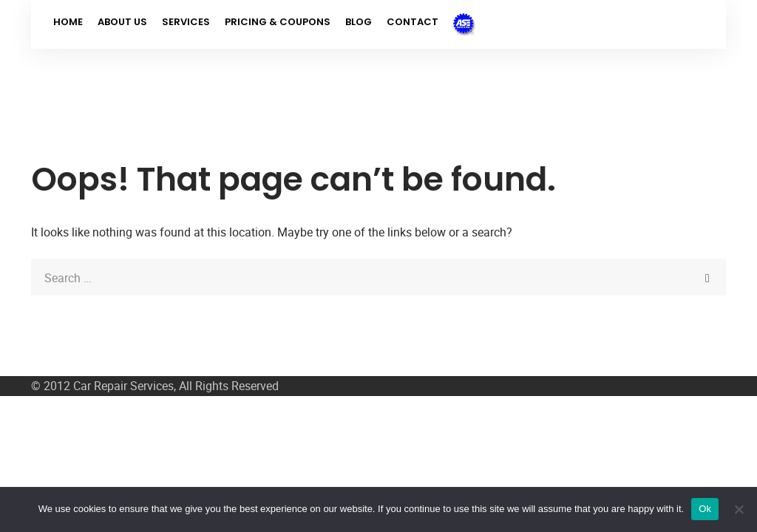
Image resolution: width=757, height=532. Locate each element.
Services (186, 22)
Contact (413, 22)
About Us (122, 22)
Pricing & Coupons (278, 22)
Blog (359, 22)
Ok (705, 509)
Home (68, 22)
